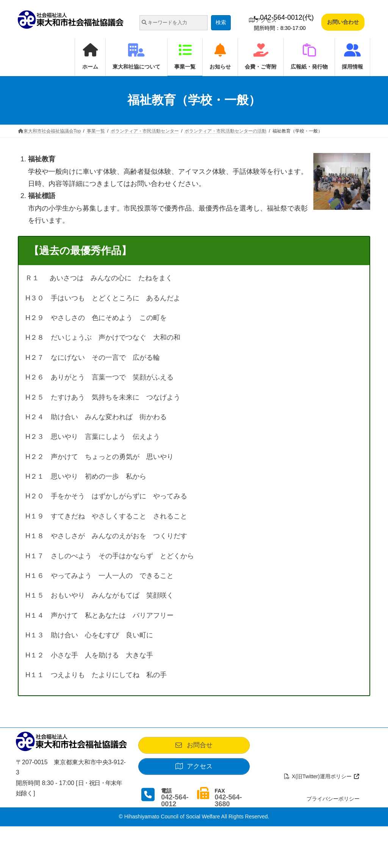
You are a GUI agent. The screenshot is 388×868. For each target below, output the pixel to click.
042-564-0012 (175, 801)
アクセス (263, 20)
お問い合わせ (343, 22)
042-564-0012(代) (284, 17)
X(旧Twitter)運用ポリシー (322, 776)
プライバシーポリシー (333, 799)
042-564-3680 (228, 801)
